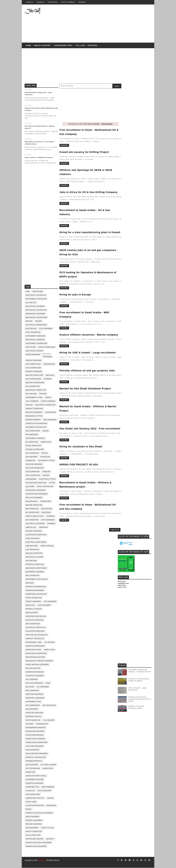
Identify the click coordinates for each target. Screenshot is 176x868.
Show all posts (105, 124)
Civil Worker (32, 680)
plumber (48, 379)
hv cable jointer (48, 765)
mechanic (50, 376)
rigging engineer (34, 531)
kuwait (48, 398)
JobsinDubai (31, 479)
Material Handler (34, 609)
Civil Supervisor (33, 368)
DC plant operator (34, 683)
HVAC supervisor (33, 379)
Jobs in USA (122, 137)
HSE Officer (31, 394)
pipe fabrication (33, 364)
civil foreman (32, 402)
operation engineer (35, 591)
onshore (47, 472)
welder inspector (34, 505)
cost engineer (48, 520)
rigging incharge (34, 824)
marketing (51, 806)
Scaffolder (51, 413)
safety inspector (34, 832)
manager (30, 583)
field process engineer (37, 754)
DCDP (48, 683)
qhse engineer (32, 817)
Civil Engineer (46, 329)
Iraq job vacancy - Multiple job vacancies (39, 158)
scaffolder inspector (36, 535)
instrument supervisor (36, 344)
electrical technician (36, 296)
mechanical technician (36, 310)
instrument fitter (34, 398)
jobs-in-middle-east (35, 517)
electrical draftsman (36, 542)
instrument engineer (35, 336)
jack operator (44, 791)
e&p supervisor (33, 624)
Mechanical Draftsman (36, 568)
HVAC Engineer (50, 420)
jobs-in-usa (31, 528)
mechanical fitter (34, 416)
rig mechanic (32, 502)
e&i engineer (31, 457)
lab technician (32, 550)
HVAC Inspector (33, 476)
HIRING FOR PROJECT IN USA (79, 479)
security (50, 839)
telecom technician (35, 468)
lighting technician (35, 806)
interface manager (35, 784)
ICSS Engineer (50, 602)
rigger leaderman (34, 821)
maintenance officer (35, 657)
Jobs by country (42, 46)
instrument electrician (37, 580)
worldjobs (38, 292)
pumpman (51, 517)
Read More (64, 145)
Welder (29, 321)
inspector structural (36, 776)
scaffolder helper (35, 839)
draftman (46, 513)
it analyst (30, 791)
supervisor (46, 502)
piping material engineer (37, 665)
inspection (48, 769)
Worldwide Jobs (123, 133)
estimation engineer (35, 732)
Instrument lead (33, 702)
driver (45, 453)
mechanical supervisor (36, 318)
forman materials (34, 761)
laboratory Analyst (35, 798)
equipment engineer (35, 572)
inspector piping (33, 650)
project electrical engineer (39, 813)
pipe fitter (31, 347)
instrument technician (36, 299)
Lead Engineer (44, 606)
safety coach (48, 828)
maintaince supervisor (36, 654)
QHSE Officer (32, 613)
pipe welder (31, 561)
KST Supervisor (33, 706)
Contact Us (40, 2)
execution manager (35, 735)
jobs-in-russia (47, 546)
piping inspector (33, 446)
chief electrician (45, 487)
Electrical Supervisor (36, 325)
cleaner (29, 724)
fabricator (46, 442)
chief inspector (33, 721)
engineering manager (36, 728)
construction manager (36, 424)
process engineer (34, 413)
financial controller (36, 758)
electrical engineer (35, 307)
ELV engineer (43, 687)
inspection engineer (35, 646)
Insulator (30, 606)
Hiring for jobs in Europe (75, 302)
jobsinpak (43, 528)
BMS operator (32, 509)
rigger (38, 321)
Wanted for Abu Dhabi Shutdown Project (85, 399)
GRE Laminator (32, 691)
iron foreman (48, 787)
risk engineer (32, 828)
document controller (36, 427)
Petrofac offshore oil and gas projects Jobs (87, 382)
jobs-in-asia (49, 650)
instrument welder (35, 780)
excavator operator (35, 631)
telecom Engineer (34, 465)
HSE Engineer (32, 435)
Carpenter (31, 461)
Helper (46, 476)
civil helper (49, 721)
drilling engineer (34, 498)
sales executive (33, 836)
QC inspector (32, 442)
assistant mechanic (35, 620)
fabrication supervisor (37, 743)
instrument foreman (35, 439)
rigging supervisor (35, 450)
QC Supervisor (32, 513)
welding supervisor (35, 383)
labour (50, 798)
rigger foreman (33, 420)
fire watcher (32, 546)
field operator (33, 472)
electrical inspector (45, 405)
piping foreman (48, 402)
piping (29, 810)
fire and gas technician (37, 635)
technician (45, 457)
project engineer (34, 372)
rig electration (33, 669)
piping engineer (33, 355)
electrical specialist (36, 628)
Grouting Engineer (34, 695)
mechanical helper (34, 557)
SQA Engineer (32, 709)
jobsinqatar (49, 364)
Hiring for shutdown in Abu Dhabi (81, 461)
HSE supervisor (33, 431)
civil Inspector (33, 387)
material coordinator (36, 587)
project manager (34, 361)
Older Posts (110, 547)
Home (29, 46)
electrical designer (35, 524)
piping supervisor (47, 347)
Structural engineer (36, 491)
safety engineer (33, 602)
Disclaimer (82, 2)
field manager (32, 750)
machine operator (34, 554)
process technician (35, 565)
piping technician (34, 598)
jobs (28, 292)
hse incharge (32, 765)
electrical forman (34, 351)
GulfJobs (30, 487)
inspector (30, 772)
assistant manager (34, 713)
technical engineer (35, 676)
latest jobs (31, 802)
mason (46, 431)
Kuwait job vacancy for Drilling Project (84, 152)
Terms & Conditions (68, 2)
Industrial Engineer (35, 698)
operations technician (36, 594)
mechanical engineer (35, 314)
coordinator (42, 724)
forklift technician (35, 639)
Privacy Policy (53, 2)
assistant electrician (36, 617)
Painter (43, 394)
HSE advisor (47, 509)
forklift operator (34, 409)
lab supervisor (33, 795)
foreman (51, 524)
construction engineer (37, 494)
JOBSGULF (42, 861)
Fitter (52, 483)
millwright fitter (47, 461)
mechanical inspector (36, 390)
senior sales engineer (36, 847)
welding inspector (34, 376)
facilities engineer (35, 746)
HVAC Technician (33, 333)
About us (30, 2)
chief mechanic (33, 539)
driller (29, 405)
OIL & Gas (80, 46)
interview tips (32, 787)
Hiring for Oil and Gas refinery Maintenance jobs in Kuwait (140, 248)
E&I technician (32, 453)
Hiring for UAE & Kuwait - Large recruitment (87, 364)
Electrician (31, 329)
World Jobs (122, 131)
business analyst (34, 717)
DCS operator (32, 520)
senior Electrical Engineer (38, 843)
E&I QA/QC (30, 687)
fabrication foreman (35, 739)
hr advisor (50, 643)
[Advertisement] (110, 24)
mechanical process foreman (39, 661)
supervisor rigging (35, 672)
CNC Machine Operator (36, 483)
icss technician (33, 769)
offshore (92, 46)
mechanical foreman (35, 340)
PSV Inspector (49, 706)
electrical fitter (47, 479)
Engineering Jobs (63, 46)
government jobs (34, 643)
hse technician (33, 576)
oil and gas (31, 303)
